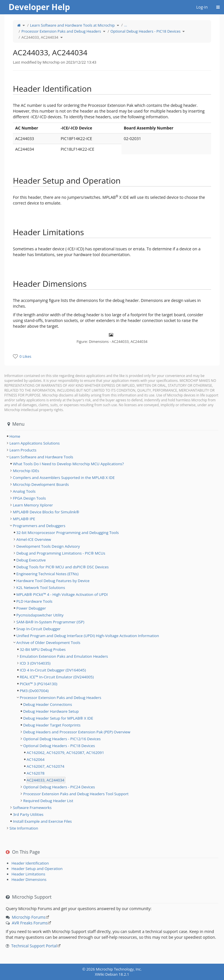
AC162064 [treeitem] (36, 759)
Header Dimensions (29, 879)
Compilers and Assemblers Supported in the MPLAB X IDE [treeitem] (64, 478)
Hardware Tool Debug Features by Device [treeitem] (53, 581)
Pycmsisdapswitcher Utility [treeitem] (40, 615)
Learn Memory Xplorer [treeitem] (33, 505)
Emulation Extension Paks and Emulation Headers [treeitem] (64, 656)
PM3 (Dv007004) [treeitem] (34, 691)
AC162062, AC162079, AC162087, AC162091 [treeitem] (65, 753)
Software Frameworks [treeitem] (32, 808)
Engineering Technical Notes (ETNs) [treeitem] (47, 574)
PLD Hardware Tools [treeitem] (34, 601)
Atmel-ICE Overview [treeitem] (34, 539)
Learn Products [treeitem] (23, 450)
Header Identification (30, 863)
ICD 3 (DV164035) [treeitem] (35, 663)
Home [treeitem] (15, 436)
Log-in (202, 7)
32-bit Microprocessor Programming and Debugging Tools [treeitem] (68, 533)
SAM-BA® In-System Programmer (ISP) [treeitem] (50, 622)
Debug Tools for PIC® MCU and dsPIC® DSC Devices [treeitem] (62, 567)
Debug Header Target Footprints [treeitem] (52, 725)
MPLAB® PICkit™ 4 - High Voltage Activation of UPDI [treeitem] (62, 594)
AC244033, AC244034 (40, 37)
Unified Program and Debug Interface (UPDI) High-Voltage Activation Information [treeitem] (88, 636)
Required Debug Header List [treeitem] (48, 801)
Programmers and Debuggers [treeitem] (39, 526)
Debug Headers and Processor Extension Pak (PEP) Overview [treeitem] (77, 732)
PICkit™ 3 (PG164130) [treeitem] (39, 684)
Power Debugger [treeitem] (31, 608)
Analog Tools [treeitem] (24, 491)
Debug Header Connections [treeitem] (48, 704)
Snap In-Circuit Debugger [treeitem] (39, 629)
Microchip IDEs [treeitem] (26, 471)
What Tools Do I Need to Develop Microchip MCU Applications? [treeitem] (68, 464)
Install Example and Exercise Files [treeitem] (42, 821)
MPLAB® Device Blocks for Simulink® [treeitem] (46, 512)
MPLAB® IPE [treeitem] (24, 519)
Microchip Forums (29, 917)
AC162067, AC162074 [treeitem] (46, 766)
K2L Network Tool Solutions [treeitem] (41, 588)
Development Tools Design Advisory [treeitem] (48, 546)
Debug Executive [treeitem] (31, 560)
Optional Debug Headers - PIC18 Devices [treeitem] (59, 746)
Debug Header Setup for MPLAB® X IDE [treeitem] (58, 718)
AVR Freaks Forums (30, 923)
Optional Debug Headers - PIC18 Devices (145, 31)
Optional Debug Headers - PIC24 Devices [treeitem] (59, 787)
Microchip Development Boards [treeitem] (41, 484)
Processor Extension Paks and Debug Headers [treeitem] (60, 698)
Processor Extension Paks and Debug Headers (61, 31)
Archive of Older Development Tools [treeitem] (48, 643)
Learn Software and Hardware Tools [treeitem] (41, 457)
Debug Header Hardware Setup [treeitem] (51, 711)
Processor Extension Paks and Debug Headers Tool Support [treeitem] (76, 794)
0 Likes (25, 356)
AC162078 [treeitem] (36, 773)
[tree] (112, 436)
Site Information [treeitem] (24, 828)
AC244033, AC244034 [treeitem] (46, 780)
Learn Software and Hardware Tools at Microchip (72, 25)
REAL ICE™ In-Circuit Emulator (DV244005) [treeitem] (57, 677)
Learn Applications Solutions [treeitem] (35, 443)
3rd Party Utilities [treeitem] (28, 814)
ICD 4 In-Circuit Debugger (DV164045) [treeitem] (53, 670)
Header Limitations (28, 874)
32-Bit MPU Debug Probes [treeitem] (43, 649)
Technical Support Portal (34, 946)
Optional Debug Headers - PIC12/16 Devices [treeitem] (62, 739)
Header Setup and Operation (37, 869)
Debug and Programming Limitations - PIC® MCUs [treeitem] (61, 553)
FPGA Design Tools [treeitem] (29, 498)
